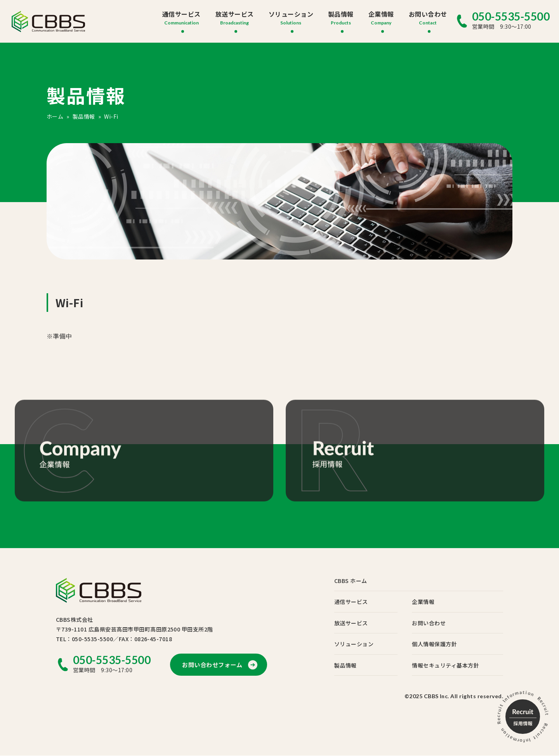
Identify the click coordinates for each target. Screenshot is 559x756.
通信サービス (181, 14)
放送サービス (235, 14)
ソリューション (291, 14)
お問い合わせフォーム (214, 665)
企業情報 (381, 14)
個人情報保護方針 (436, 644)
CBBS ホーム (355, 581)
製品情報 (341, 14)
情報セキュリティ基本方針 (447, 666)
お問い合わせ (428, 14)
